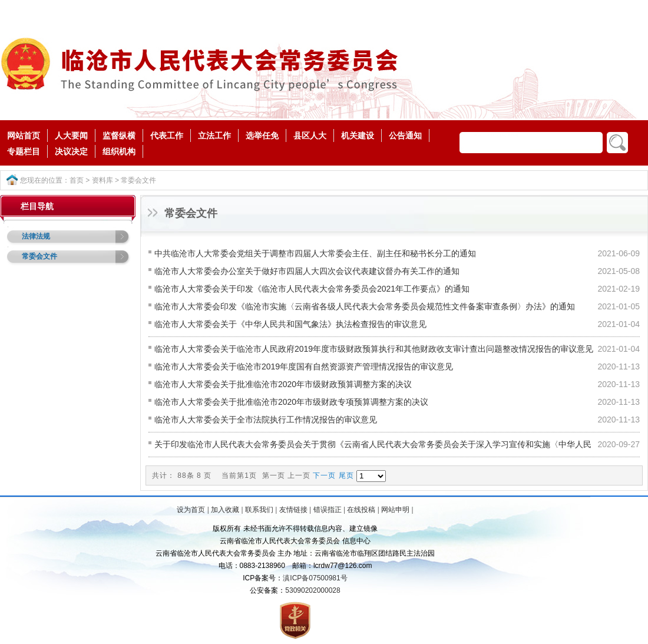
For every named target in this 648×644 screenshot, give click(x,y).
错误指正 (328, 510)
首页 (77, 180)
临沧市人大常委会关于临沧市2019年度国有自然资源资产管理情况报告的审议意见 (304, 366)
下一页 (324, 475)
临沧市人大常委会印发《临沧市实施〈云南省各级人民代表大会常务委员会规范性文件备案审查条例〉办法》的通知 (365, 306)
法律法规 (36, 236)
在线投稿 (361, 510)
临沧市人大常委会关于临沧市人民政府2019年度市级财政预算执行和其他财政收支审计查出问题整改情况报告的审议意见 (374, 349)
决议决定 (71, 151)
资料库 (103, 180)
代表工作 (167, 136)
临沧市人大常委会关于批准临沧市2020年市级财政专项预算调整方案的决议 (291, 402)
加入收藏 (225, 510)
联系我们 (259, 510)
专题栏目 (24, 151)
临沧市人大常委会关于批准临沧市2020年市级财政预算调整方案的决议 (283, 384)
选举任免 (262, 136)
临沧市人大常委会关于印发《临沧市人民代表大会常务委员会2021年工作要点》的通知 (312, 289)
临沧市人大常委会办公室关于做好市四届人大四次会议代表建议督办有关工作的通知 (307, 271)
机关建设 (358, 136)
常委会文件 (138, 180)
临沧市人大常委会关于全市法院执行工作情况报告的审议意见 (266, 420)
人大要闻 (71, 136)
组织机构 (119, 151)
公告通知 (405, 136)
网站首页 (24, 136)
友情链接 (293, 510)
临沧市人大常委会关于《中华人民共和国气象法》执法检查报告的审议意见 (290, 324)
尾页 (346, 475)
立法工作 (214, 136)
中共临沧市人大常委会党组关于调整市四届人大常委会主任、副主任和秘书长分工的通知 (315, 253)
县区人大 (310, 136)
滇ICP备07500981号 (315, 578)
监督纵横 (119, 136)
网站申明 (395, 510)
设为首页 (191, 510)
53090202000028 (313, 590)
